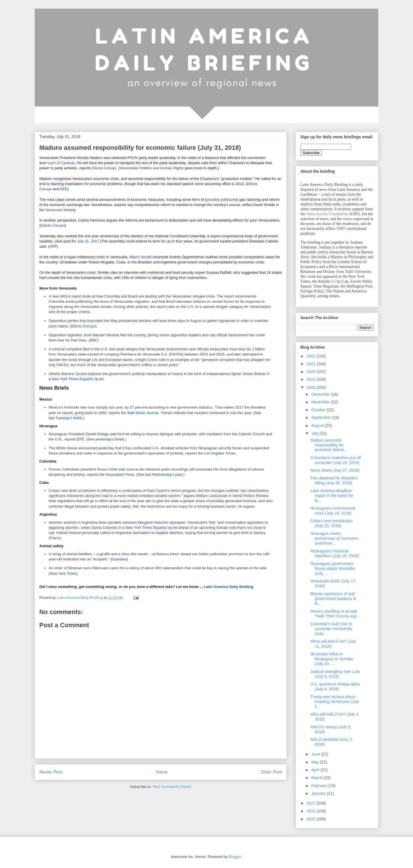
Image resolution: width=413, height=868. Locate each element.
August (318, 426)
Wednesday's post (167, 474)
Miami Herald (140, 257)
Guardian (119, 559)
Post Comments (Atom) (172, 787)
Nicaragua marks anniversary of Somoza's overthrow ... (334, 538)
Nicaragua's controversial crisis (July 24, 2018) (333, 511)
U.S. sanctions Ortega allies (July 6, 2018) (335, 687)
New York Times (63, 573)
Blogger (235, 857)
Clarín (55, 538)
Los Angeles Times (220, 453)
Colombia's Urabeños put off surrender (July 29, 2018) (336, 460)
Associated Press (120, 474)
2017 (312, 803)
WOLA (65, 296)
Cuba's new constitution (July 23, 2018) (331, 523)
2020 (312, 372)
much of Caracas (61, 163)
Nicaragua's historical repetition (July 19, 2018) (335, 553)
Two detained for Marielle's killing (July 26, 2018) (334, 480)
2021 (312, 364)
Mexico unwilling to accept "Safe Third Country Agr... (335, 614)
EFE (64, 189)
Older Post (271, 772)
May (315, 762)
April (316, 770)
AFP (53, 246)
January (319, 793)
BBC (94, 340)
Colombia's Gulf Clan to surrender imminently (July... (331, 629)
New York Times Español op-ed (78, 379)
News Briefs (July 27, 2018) (335, 470)
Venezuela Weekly (60, 210)
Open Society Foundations (328, 214)
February (320, 786)
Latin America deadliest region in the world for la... (332, 496)
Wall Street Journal (143, 413)
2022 (312, 356)
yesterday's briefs (110, 439)
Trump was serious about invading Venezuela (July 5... (335, 702)
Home (162, 772)
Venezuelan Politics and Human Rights (152, 168)
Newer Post (51, 772)
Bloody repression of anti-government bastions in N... (333, 599)
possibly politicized (222, 200)
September (322, 418)
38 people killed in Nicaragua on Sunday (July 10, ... (332, 659)
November (321, 402)
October (319, 410)
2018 (312, 387)
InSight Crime (146, 360)
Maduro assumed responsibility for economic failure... (329, 445)
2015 (312, 819)
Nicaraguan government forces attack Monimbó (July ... (333, 568)
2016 (312, 811)
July (315, 433)
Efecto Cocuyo (104, 168)
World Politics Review (250, 496)
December (321, 394)
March (317, 778)
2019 (312, 379)
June (316, 754)
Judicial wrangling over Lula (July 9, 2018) (335, 674)
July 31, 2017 (88, 241)
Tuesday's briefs (69, 418)
